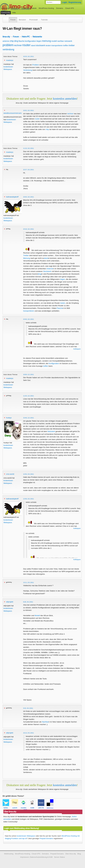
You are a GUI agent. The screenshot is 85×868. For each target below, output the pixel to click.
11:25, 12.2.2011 (29, 396)
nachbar (61, 41)
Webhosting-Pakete (29, 8)
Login (65, 2)
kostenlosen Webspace (26, 836)
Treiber (26, 255)
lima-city (6, 37)
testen (48, 45)
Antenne (50, 269)
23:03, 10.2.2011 (29, 197)
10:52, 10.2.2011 (29, 110)
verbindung (8, 49)
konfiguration (31, 41)
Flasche (60, 308)
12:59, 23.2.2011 (29, 499)
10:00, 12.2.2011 (29, 375)
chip (12, 41)
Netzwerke (37, 37)
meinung (46, 41)
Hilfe (14, 13)
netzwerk (68, 41)
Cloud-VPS (70, 8)
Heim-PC (26, 37)
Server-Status (59, 857)
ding (16, 41)
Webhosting (9, 854)
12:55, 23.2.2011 (29, 474)
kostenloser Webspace (10, 8)
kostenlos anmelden (65, 99)
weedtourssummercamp (13, 113)
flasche (21, 41)
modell (54, 41)
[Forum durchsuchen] (53, 2)
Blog (79, 854)
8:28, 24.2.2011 (28, 602)
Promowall (33, 20)
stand (33, 45)
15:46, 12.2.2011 (29, 418)
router (26, 45)
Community (6, 13)
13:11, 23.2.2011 (29, 582)
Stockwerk (47, 271)
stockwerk (40, 45)
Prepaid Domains (46, 838)
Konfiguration (54, 363)
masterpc (10, 60)
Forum (13, 20)
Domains (60, 8)
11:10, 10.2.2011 (29, 148)
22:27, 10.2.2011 (29, 170)
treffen (66, 45)
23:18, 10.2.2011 (29, 229)
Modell (37, 616)
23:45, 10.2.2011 (29, 319)
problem (8, 45)
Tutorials (44, 20)
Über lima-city (71, 854)
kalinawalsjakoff (12, 197)
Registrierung (75, 2)
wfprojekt (10, 602)
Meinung (27, 258)
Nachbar (45, 722)
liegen (39, 41)
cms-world (10, 474)
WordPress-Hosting (46, 8)
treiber (72, 45)
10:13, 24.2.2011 (29, 733)
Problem (36, 65)
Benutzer (22, 20)
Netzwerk (51, 431)
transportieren (57, 45)
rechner (18, 45)
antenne (6, 41)
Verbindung (28, 70)
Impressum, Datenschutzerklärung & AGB (36, 857)
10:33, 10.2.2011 (29, 56)
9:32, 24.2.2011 (28, 708)
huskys (9, 418)
